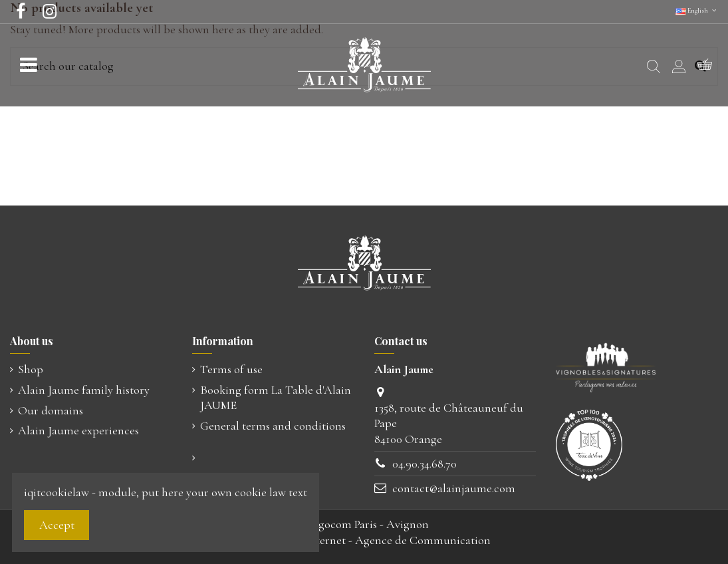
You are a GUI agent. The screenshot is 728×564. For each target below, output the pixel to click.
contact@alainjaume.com (454, 488)
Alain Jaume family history (84, 390)
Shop (31, 369)
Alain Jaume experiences (78, 430)
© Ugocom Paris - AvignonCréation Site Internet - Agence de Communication (364, 532)
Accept (57, 525)
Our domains (51, 410)
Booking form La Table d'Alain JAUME (276, 397)
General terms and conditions (273, 426)
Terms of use (231, 369)
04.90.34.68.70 (425, 464)
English (697, 11)
